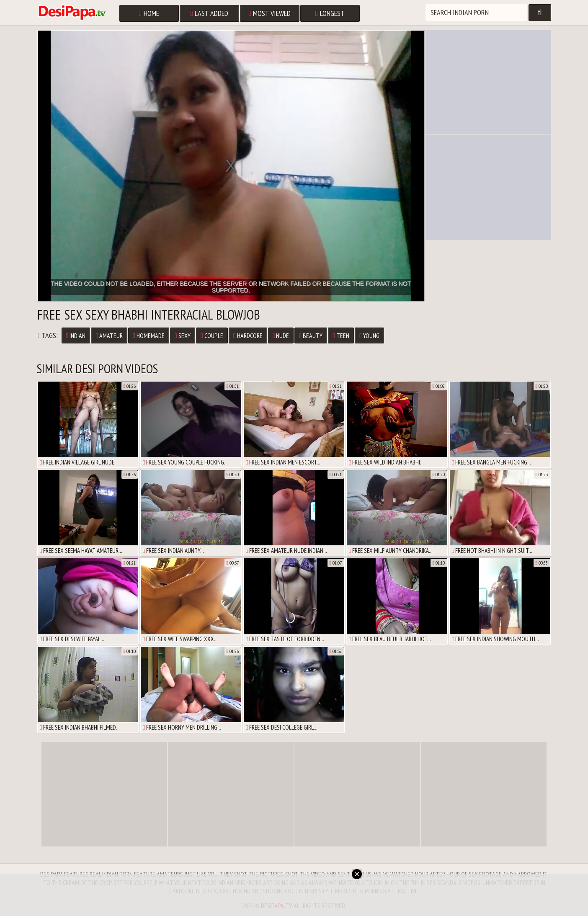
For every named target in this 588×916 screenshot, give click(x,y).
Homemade (149, 335)
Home (149, 13)
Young (369, 335)
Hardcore (248, 335)
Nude (281, 335)
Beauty (311, 335)
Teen (341, 335)
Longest (330, 13)
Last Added (210, 13)
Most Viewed (270, 13)
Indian (76, 335)
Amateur (109, 335)
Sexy (183, 335)
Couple (212, 335)
